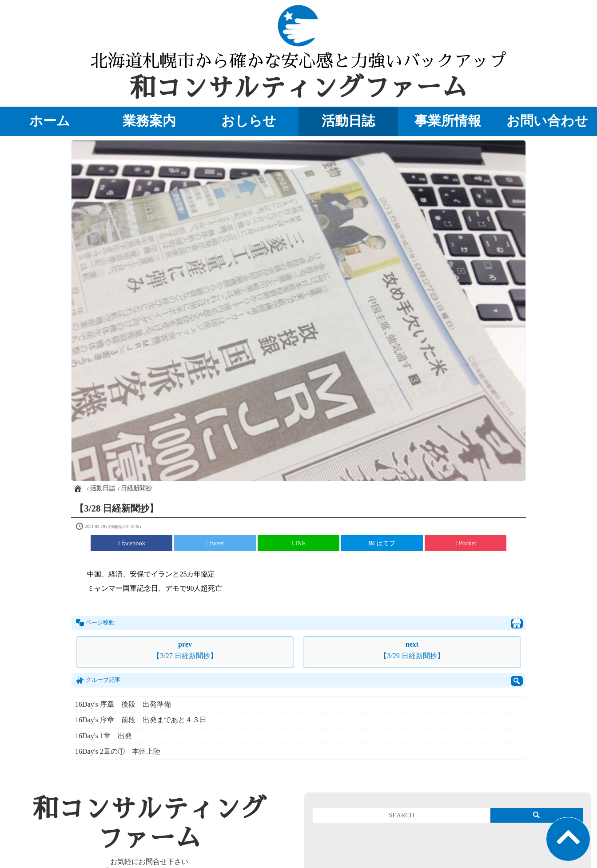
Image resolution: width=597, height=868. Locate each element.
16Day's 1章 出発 (103, 736)
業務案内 (149, 121)
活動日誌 (348, 121)
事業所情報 (448, 121)
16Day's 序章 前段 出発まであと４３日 (141, 720)
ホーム (50, 121)
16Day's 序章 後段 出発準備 (127, 704)
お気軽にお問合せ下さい (149, 862)
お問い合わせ (547, 121)
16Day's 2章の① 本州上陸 (118, 751)
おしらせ (249, 121)
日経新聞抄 (136, 488)
